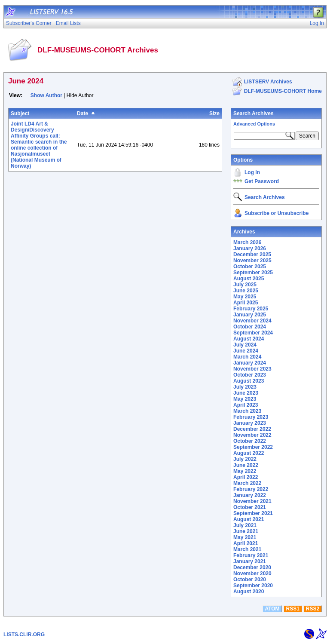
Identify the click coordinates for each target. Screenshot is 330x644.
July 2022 (245, 459)
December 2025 (252, 255)
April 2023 (246, 405)
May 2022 (245, 471)
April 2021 (246, 543)
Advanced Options (254, 124)
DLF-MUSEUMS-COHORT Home (283, 91)
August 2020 (249, 592)
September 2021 (253, 513)
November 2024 (252, 321)
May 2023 (245, 399)
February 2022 (251, 489)
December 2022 (252, 429)
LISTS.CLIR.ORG (24, 635)
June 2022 (246, 465)
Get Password (262, 181)
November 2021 (252, 501)
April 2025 (246, 303)
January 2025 (250, 315)
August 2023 (249, 381)
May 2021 (245, 537)
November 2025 (252, 261)
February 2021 (251, 555)
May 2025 (245, 297)
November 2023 (252, 369)
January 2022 (250, 495)
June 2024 (246, 351)
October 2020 (250, 580)
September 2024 (253, 333)
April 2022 (246, 477)
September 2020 (253, 586)
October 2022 (250, 441)
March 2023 (247, 411)
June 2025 (246, 291)
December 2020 (252, 567)
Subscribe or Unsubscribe (277, 213)
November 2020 (252, 573)
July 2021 (245, 525)
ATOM (272, 609)
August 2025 (249, 279)
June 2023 (246, 393)
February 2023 (251, 417)
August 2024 (249, 339)
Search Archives (254, 113)
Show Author (46, 95)
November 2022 (252, 435)
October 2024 (250, 327)
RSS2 (313, 609)
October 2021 (250, 507)
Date (82, 113)
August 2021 (249, 519)
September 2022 (253, 447)
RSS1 (293, 609)
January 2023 (250, 423)
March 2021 (247, 549)
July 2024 (245, 345)
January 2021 (250, 561)
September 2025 (253, 273)
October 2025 (250, 267)
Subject (20, 113)
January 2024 (250, 363)
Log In (252, 172)
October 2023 (250, 375)
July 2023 (245, 387)
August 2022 (249, 453)
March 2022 (247, 483)
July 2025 (245, 285)
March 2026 (247, 242)
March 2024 (247, 357)
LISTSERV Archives (268, 82)
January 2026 (250, 248)
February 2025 (251, 309)
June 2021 (246, 531)
